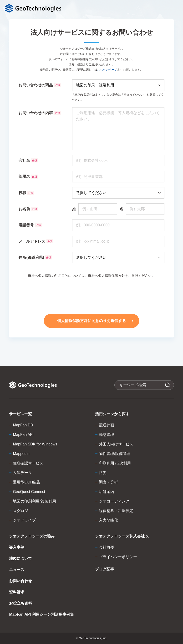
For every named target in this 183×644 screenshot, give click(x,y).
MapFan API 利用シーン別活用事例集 (41, 614)
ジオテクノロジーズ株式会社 (122, 537)
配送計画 (107, 425)
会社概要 (107, 547)
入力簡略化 (108, 520)
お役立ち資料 (20, 603)
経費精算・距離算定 (116, 511)
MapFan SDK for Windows (35, 444)
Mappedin (21, 454)
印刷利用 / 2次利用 (115, 463)
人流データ (22, 473)
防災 (103, 473)
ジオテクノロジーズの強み (32, 536)
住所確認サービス (28, 463)
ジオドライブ (24, 520)
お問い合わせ (20, 581)
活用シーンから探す (112, 414)
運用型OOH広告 (27, 482)
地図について (20, 559)
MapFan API (23, 435)
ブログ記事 (105, 569)
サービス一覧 (20, 414)
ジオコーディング (114, 501)
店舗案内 (107, 492)
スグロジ (20, 511)
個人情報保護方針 (112, 276)
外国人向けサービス (116, 444)
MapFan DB (23, 425)
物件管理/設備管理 (115, 454)
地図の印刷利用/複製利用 (34, 501)
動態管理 (107, 435)
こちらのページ (107, 70)
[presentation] (91, 295)
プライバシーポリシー (118, 557)
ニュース (17, 570)
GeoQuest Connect (29, 492)
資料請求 (17, 592)
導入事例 (17, 547)
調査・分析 (108, 482)
